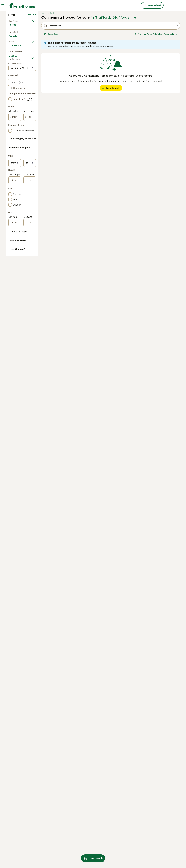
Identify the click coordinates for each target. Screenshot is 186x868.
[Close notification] (176, 95)
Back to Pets (15, 72)
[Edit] (33, 178)
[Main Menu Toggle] (3, 5)
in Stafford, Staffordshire (113, 69)
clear (33, 98)
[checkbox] (10, 113)
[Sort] (156, 86)
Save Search (53, 86)
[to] (30, 237)
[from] (15, 237)
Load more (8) (28, 529)
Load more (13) (28, 328)
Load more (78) (28, 166)
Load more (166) (27, 507)
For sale (15, 91)
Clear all (31, 66)
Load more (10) (28, 551)
